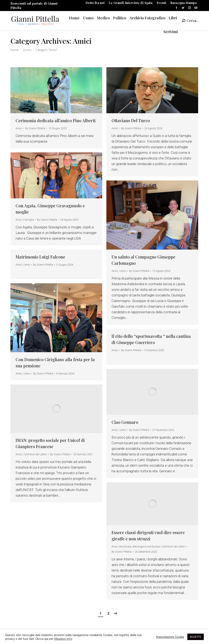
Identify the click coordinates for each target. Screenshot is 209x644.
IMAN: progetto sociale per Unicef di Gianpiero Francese (50, 443)
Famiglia (29, 220)
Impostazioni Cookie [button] (170, 637)
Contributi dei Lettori (35, 454)
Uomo (123, 271)
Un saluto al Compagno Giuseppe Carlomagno (143, 260)
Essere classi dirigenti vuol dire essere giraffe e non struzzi (148, 535)
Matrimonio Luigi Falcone (40, 257)
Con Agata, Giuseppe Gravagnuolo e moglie (50, 209)
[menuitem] (95, 3)
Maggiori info (63, 639)
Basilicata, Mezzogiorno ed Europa (140, 546)
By (35, 128)
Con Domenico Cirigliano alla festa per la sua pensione (55, 362)
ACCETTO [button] (196, 637)
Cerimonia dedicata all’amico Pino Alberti (56, 120)
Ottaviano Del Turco (131, 120)
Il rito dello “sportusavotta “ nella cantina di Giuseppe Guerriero (151, 339)
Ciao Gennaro (125, 422)
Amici (19, 128)
